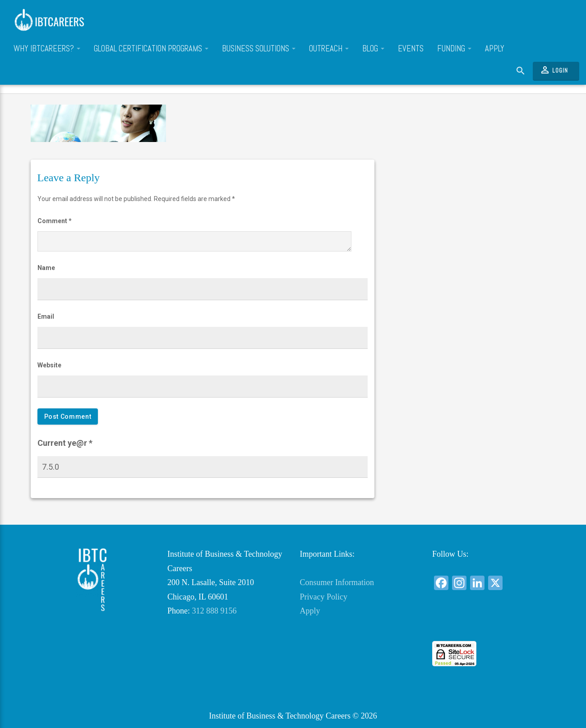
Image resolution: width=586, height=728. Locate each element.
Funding (454, 49)
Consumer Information (337, 582)
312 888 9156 (215, 611)
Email (46, 316)
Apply (495, 49)
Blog (373, 49)
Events (411, 49)
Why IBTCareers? (47, 49)
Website (49, 365)
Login (554, 70)
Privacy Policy (324, 597)
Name (46, 268)
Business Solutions (259, 49)
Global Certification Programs (151, 49)
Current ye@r (65, 443)
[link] (492, 625)
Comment (55, 221)
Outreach (329, 49)
